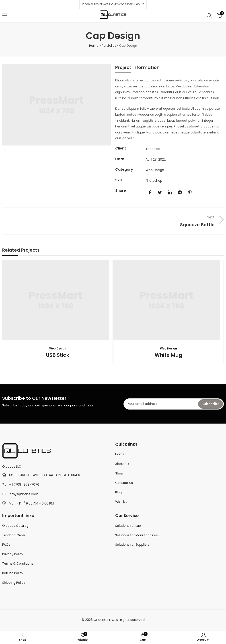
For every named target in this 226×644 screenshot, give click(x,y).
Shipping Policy (14, 583)
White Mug (168, 355)
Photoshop (154, 181)
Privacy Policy (13, 554)
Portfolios (109, 46)
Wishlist (121, 502)
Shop (119, 473)
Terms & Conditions (18, 563)
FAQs (6, 545)
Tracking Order (14, 535)
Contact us (124, 483)
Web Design (155, 170)
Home (94, 46)
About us (122, 464)
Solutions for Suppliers (132, 545)
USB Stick (58, 355)
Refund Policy (13, 573)
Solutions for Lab (128, 526)
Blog (118, 492)
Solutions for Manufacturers (137, 535)
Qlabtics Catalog (15, 526)
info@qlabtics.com (24, 494)
